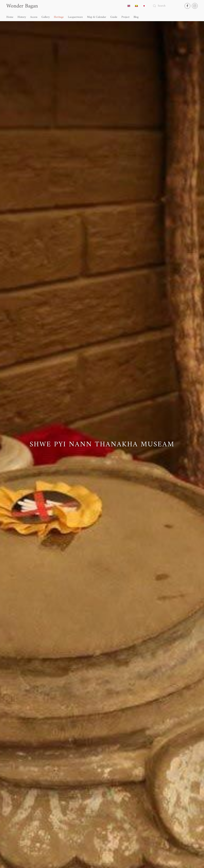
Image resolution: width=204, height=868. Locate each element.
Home (10, 17)
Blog (136, 17)
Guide (114, 17)
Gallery (46, 17)
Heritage (59, 17)
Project (125, 17)
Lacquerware (75, 17)
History (22, 17)
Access (34, 17)
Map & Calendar (97, 17)
